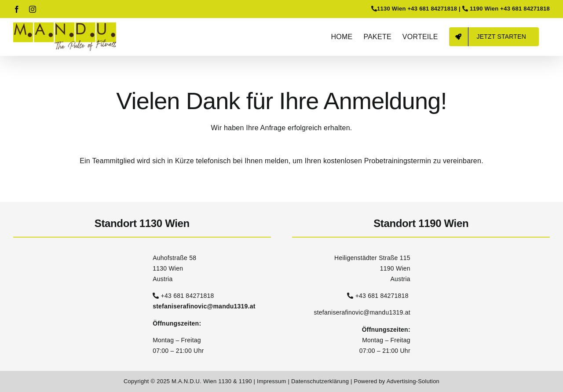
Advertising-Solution (413, 381)
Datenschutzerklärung (321, 381)
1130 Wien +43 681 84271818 (417, 9)
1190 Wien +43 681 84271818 (510, 9)
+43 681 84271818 (188, 296)
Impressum (272, 381)
